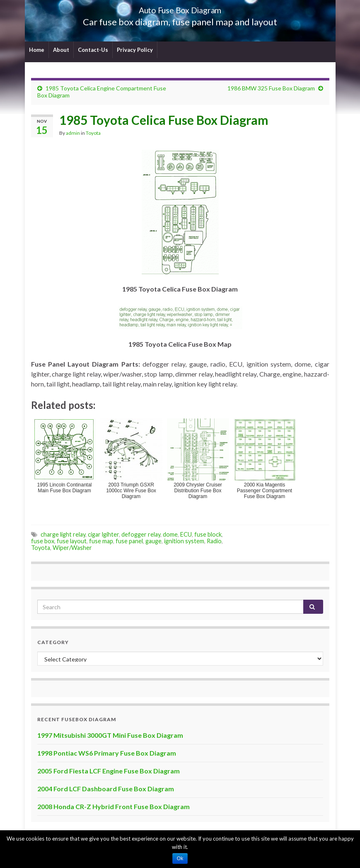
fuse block (208, 534)
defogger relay (141, 534)
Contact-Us (93, 50)
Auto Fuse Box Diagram (180, 8)
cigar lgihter (103, 534)
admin (73, 133)
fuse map (101, 541)
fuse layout (72, 541)
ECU (186, 534)
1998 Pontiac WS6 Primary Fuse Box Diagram (107, 753)
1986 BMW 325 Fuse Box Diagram (271, 88)
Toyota (93, 133)
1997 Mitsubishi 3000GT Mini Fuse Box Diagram (110, 735)
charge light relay (63, 534)
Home (37, 50)
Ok (180, 858)
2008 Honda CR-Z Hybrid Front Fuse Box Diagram (114, 806)
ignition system (184, 541)
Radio (214, 541)
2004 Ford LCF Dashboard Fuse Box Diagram (106, 789)
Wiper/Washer (72, 548)
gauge (153, 541)
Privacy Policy (135, 50)
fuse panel (129, 541)
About (61, 50)
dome (170, 534)
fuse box (43, 541)
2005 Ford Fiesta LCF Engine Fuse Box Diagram (109, 771)
